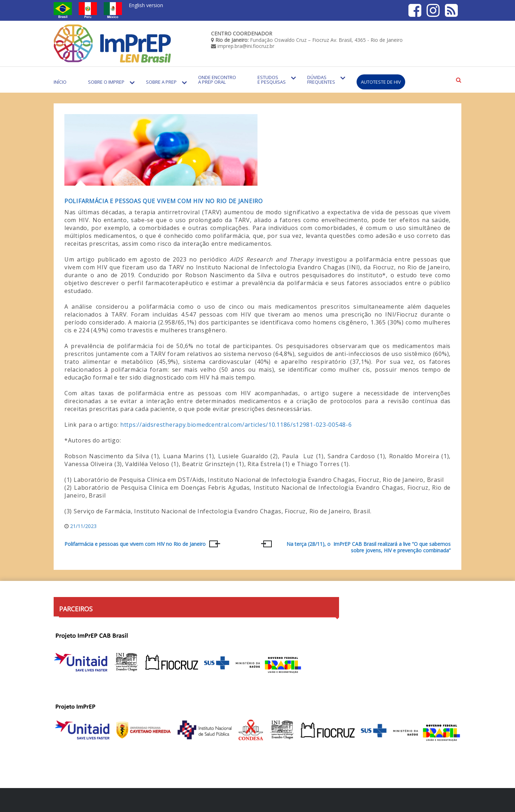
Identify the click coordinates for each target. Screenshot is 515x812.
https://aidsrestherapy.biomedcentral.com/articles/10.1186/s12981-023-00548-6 (236, 425)
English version (146, 5)
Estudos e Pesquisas (272, 80)
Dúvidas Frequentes (321, 80)
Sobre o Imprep (106, 82)
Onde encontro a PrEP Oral (217, 80)
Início (60, 82)
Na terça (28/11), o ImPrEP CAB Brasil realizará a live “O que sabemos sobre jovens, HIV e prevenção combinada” (369, 547)
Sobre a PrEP (161, 82)
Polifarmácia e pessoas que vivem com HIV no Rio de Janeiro (164, 201)
